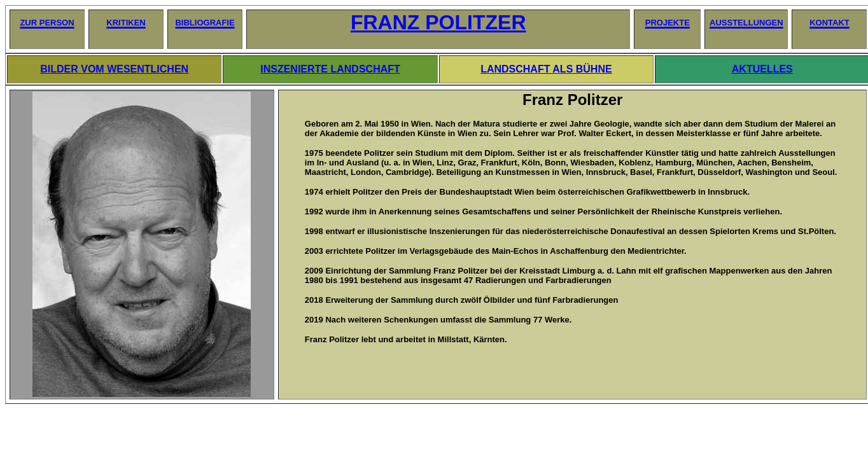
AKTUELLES (762, 69)
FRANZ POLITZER (438, 22)
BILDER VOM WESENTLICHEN (114, 69)
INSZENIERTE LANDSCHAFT (330, 69)
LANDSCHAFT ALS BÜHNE (546, 69)
